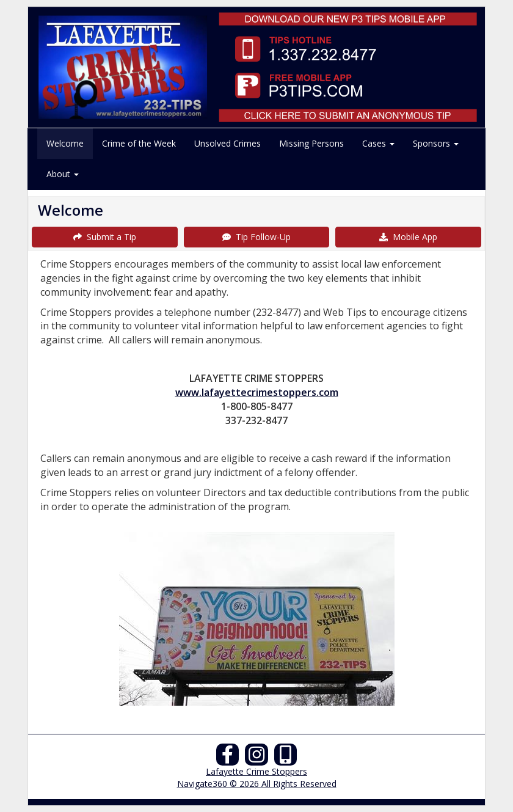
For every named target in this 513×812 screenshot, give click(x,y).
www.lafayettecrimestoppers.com (257, 392)
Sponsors (436, 143)
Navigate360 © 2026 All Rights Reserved (257, 784)
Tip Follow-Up (256, 237)
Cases (378, 143)
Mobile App (408, 237)
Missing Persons (311, 143)
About (63, 174)
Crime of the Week (139, 143)
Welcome (65, 143)
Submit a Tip (105, 237)
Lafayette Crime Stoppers (256, 771)
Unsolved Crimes (227, 143)
